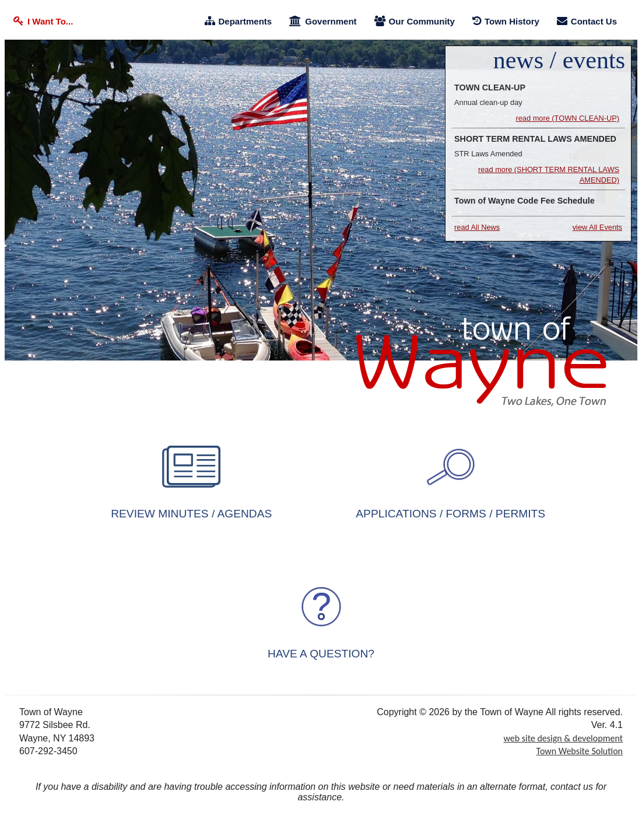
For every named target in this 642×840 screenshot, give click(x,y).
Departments (238, 21)
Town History (506, 21)
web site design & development (563, 738)
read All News (477, 227)
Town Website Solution (580, 751)
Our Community (415, 21)
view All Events (597, 227)
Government (323, 21)
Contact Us (587, 21)
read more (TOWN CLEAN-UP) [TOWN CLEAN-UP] (567, 118)
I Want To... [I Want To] (43, 21)
